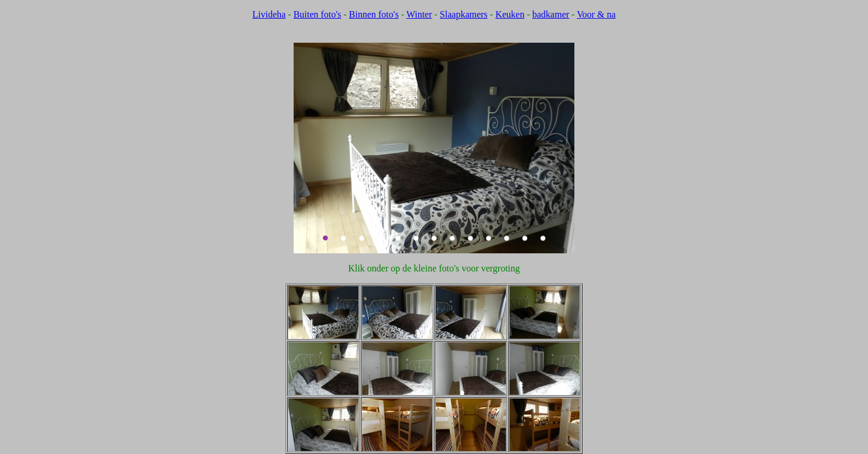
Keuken (510, 14)
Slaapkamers (464, 14)
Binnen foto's (374, 14)
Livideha (269, 14)
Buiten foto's (318, 14)
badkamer (551, 14)
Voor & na (596, 14)
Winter (419, 14)
